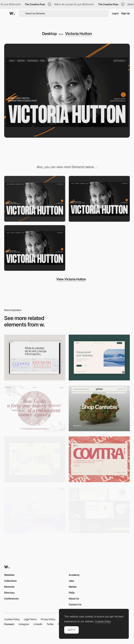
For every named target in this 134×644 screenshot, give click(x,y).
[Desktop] (99, 408)
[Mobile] (35, 199)
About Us (74, 598)
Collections (10, 581)
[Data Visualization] (35, 357)
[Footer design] (35, 248)
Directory (9, 593)
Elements (9, 587)
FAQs (72, 593)
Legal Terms (30, 619)
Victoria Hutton (79, 34)
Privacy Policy (48, 619)
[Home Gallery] (35, 459)
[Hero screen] (99, 199)
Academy (74, 575)
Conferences (11, 598)
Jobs (71, 581)
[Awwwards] (12, 13)
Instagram (24, 624)
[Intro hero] (99, 248)
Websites (9, 575)
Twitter (50, 624)
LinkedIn (38, 624)
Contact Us (75, 604)
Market (73, 587)
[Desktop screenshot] (35, 408)
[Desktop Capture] (99, 357)
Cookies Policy (12, 619)
